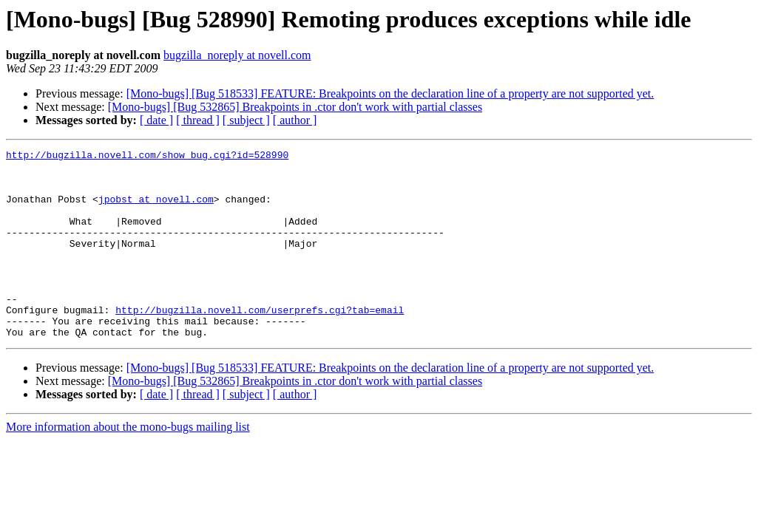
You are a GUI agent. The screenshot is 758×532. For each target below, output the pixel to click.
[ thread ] (198, 120)
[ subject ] (246, 120)
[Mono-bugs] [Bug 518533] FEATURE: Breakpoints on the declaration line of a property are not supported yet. (390, 93)
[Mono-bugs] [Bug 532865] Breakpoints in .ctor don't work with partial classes (295, 107)
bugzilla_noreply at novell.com (237, 55)
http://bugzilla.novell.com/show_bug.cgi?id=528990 (147, 157)
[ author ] (295, 120)
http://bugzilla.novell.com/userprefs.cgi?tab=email (260, 343)
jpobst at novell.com (156, 210)
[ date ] (156, 120)
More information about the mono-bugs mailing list (128, 464)
